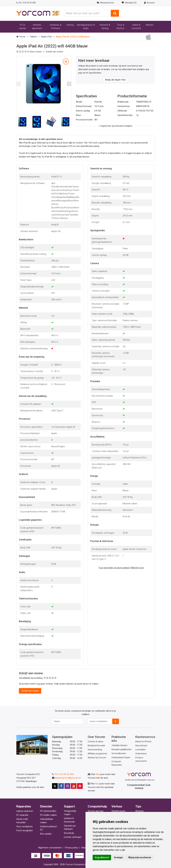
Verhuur (117, 806)
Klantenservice (145, 737)
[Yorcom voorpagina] (38, 13)
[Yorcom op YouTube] (74, 786)
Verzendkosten (119, 753)
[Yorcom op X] (55, 786)
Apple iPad (46, 37)
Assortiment (141, 746)
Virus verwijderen (25, 827)
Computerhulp (97, 806)
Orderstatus (141, 754)
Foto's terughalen (25, 831)
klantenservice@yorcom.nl (68, 778)
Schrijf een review (54, 52)
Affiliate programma (97, 754)
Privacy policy (71, 848)
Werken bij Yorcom (97, 758)
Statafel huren (118, 811)
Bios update (46, 834)
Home (22, 37)
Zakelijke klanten (119, 745)
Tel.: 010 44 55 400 (64, 774)
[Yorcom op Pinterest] (80, 786)
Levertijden (141, 750)
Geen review (29, 52)
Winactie (139, 811)
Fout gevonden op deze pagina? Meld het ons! (121, 568)
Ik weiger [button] (119, 857)
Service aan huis (96, 811)
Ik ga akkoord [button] (102, 857)
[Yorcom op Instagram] (67, 786)
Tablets (33, 37)
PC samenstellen (48, 811)
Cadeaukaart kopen (121, 758)
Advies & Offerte (143, 742)
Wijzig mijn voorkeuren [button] (140, 857)
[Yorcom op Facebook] (61, 786)
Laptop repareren (25, 811)
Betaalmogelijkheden (122, 749)
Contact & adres (96, 742)
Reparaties (24, 806)
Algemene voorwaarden (50, 848)
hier (98, 774)
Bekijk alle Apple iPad (115, 80)
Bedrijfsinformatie (96, 746)
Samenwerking (95, 750)
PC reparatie (22, 815)
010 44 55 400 (26, 3)
